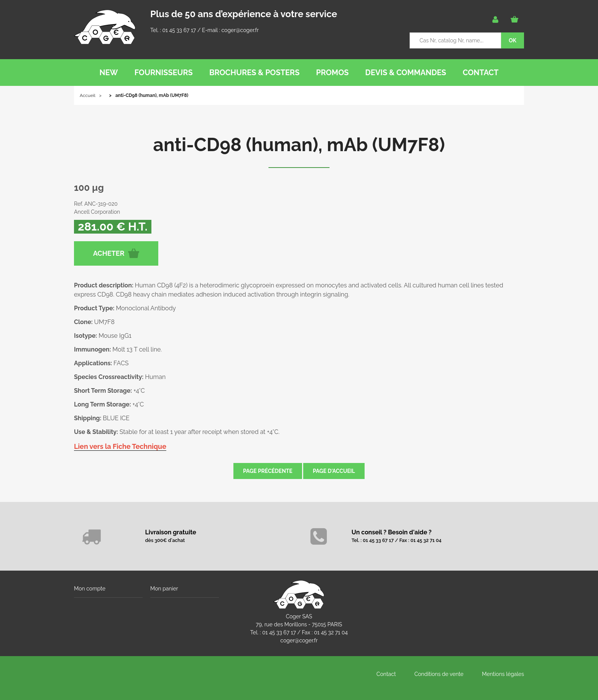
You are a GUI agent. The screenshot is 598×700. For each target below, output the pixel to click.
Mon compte (90, 589)
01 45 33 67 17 (179, 30)
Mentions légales (503, 674)
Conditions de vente (439, 674)
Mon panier (164, 589)
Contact (386, 674)
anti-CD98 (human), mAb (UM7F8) (299, 145)
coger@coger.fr (240, 30)
